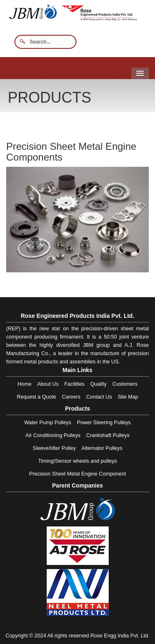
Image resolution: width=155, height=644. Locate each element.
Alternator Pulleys (102, 448)
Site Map (128, 397)
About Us (48, 384)
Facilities (75, 384)
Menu (140, 73)
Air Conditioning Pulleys (53, 435)
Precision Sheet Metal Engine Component (78, 474)
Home (24, 384)
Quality (99, 384)
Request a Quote (37, 397)
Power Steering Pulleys (104, 423)
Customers (125, 384)
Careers (71, 397)
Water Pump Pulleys (48, 423)
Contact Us (99, 397)
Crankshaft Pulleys (108, 435)
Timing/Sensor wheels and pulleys (77, 461)
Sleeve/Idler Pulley (54, 448)
